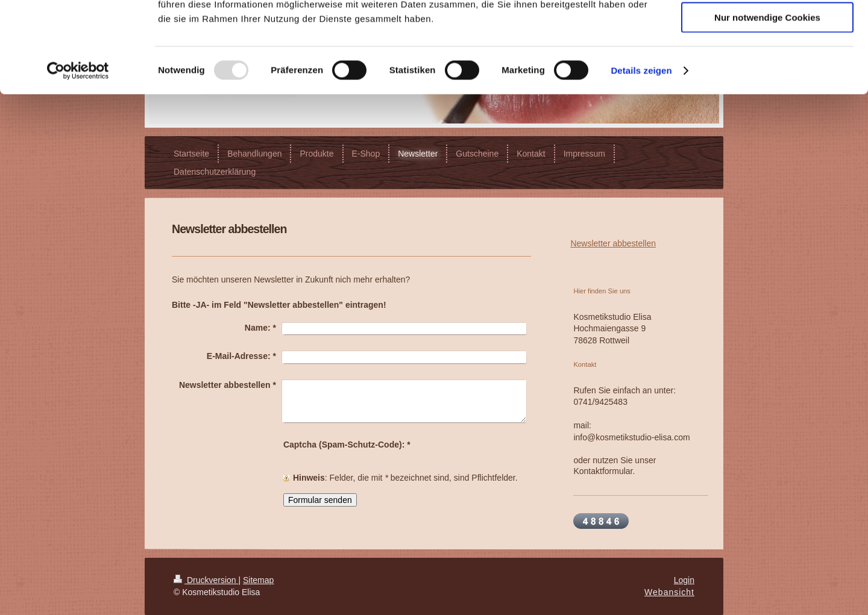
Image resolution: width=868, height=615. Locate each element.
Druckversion (206, 580)
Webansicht (669, 592)
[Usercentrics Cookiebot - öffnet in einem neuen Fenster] (78, 154)
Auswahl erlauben (767, 65)
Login (684, 580)
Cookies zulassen (767, 30)
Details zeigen (641, 153)
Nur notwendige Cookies (767, 100)
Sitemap (258, 580)
